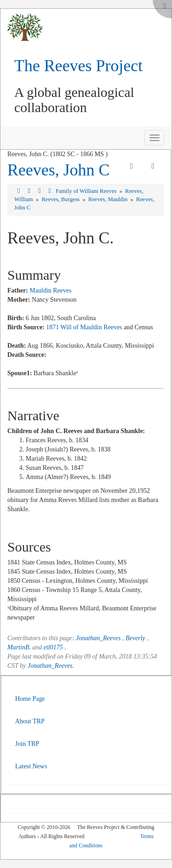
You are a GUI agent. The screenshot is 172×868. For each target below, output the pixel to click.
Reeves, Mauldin (109, 199)
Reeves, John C (58, 170)
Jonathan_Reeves (98, 638)
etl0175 (53, 647)
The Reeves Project (78, 66)
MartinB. (19, 647)
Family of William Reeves (87, 191)
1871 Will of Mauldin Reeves (84, 327)
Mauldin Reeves (51, 290)
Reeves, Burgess (61, 199)
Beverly (136, 638)
